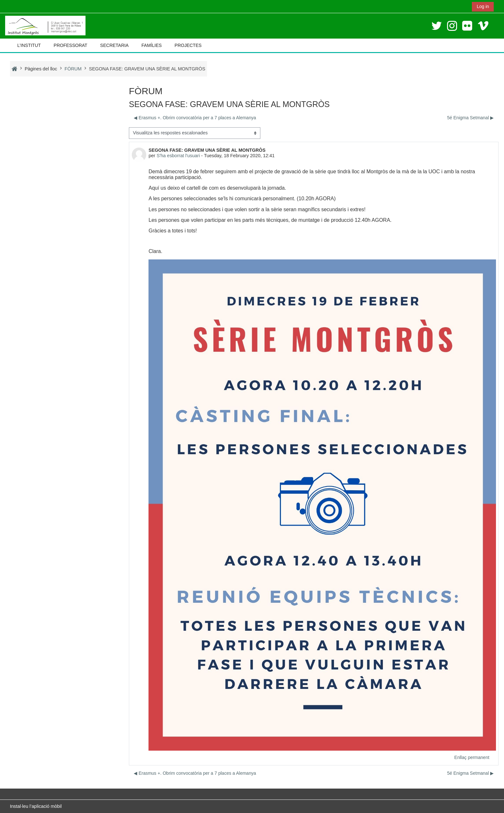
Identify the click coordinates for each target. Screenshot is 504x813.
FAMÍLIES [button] (152, 45)
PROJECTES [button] (188, 45)
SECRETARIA (114, 45)
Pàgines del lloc (41, 69)
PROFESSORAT (71, 45)
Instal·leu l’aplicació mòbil (36, 806)
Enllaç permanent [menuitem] (472, 758)
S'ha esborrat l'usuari (178, 156)
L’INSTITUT (29, 45)
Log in (483, 6)
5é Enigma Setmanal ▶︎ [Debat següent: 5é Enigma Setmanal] (471, 118)
